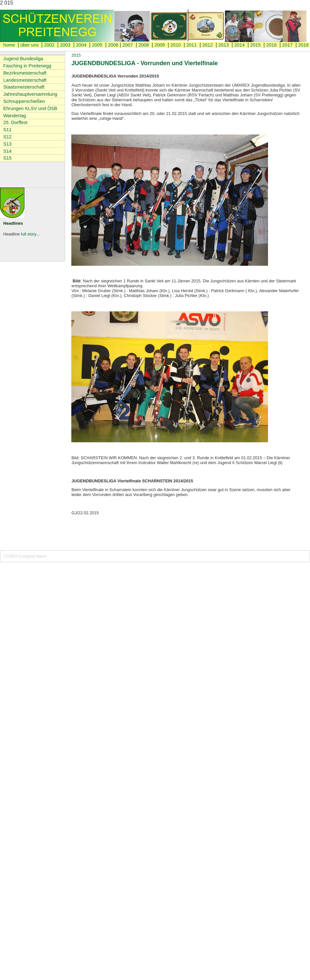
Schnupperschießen (24, 101)
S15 (7, 158)
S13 (7, 144)
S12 (7, 137)
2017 (288, 45)
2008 (144, 45)
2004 (81, 45)
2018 (303, 45)
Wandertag (15, 116)
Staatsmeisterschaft (24, 87)
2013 (223, 45)
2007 (128, 45)
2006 (113, 45)
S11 (7, 130)
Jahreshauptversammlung (30, 94)
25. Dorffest (15, 122)
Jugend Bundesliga (23, 59)
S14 (7, 151)
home (10, 45)
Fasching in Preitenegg (27, 66)
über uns (30, 45)
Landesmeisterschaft (25, 80)
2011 (191, 45)
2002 (49, 45)
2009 (160, 45)
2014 (240, 45)
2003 (65, 45)
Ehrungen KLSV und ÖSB (30, 108)
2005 (97, 45)
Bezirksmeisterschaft (25, 73)
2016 (272, 45)
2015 (256, 45)
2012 (207, 45)
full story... (30, 234)
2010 (176, 45)
